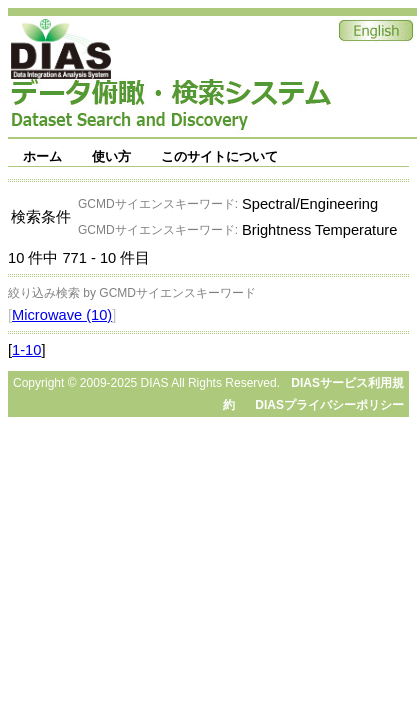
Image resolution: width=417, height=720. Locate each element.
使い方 (111, 156)
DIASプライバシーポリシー (329, 405)
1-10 (26, 350)
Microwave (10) (62, 315)
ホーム (42, 156)
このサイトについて (219, 156)
